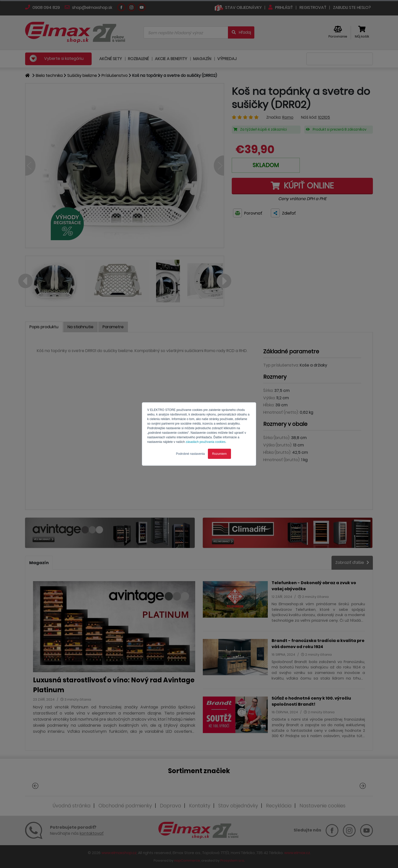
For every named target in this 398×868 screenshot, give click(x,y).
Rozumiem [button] (219, 454)
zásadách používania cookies (205, 442)
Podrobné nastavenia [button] (190, 454)
